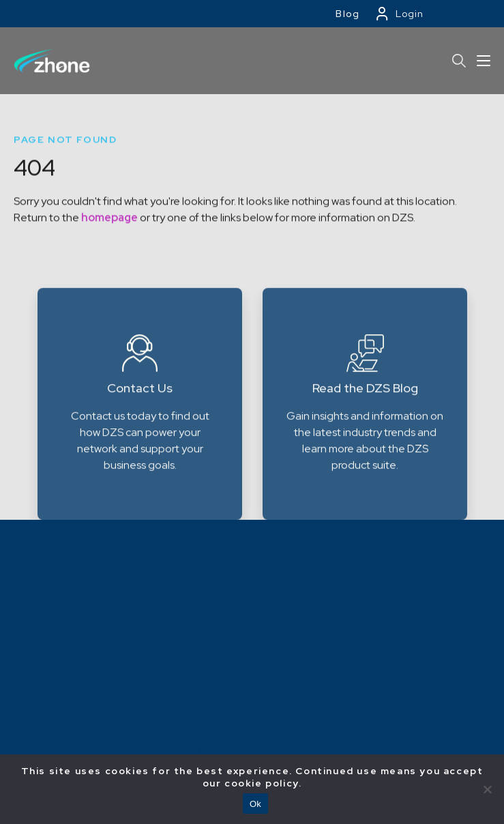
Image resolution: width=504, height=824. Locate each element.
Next (482, 453)
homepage (109, 230)
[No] (487, 789)
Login (410, 14)
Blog (348, 14)
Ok (255, 804)
